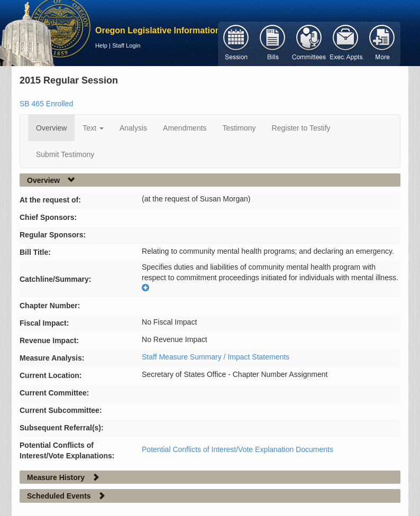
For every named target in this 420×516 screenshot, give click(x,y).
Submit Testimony (65, 154)
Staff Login (126, 45)
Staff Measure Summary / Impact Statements (216, 357)
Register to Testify (301, 128)
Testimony (239, 128)
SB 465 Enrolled (46, 104)
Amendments (185, 128)
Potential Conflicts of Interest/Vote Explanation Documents (238, 449)
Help (101, 45)
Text (93, 128)
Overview (51, 128)
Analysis (133, 128)
